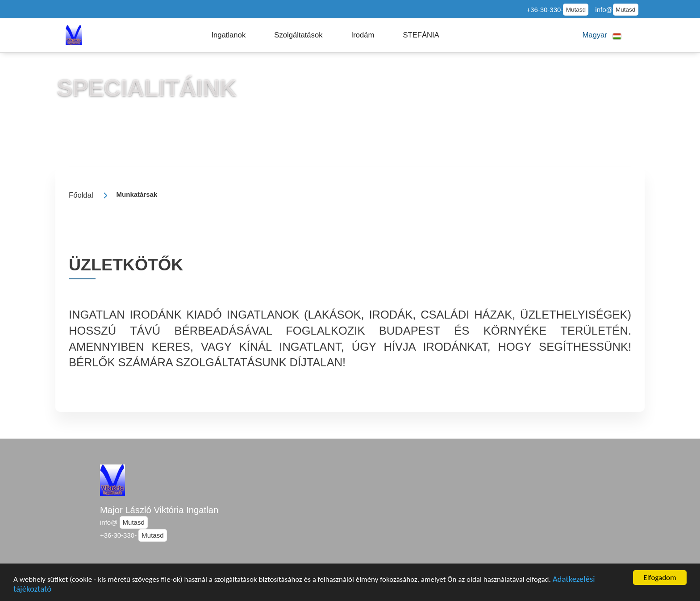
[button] (228, 35)
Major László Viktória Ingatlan (159, 510)
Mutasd (576, 10)
